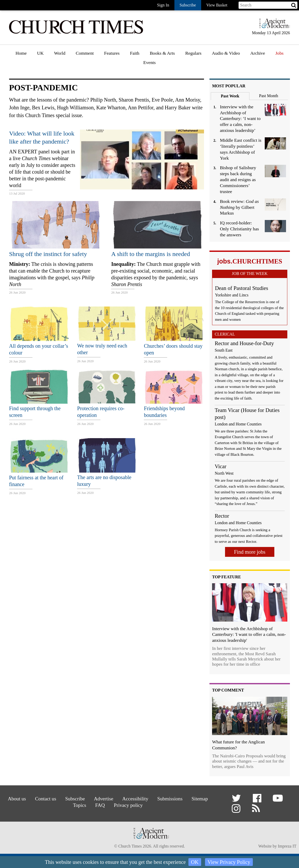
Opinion (84, 68)
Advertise (104, 799)
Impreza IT (287, 846)
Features (112, 53)
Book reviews (163, 68)
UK (40, 53)
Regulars (193, 53)
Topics (80, 805)
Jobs (279, 53)
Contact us (46, 799)
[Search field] (268, 5)
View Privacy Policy (229, 862)
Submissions (170, 799)
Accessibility (135, 799)
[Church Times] (76, 33)
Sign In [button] (163, 5)
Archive (258, 53)
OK (195, 862)
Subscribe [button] (188, 5)
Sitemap (200, 799)
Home (21, 53)
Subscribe (75, 799)
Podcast (219, 67)
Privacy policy (128, 805)
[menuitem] (21, 55)
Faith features (143, 68)
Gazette (193, 68)
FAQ (100, 805)
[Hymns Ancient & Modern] (273, 26)
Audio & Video (226, 53)
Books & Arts (162, 53)
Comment (85, 53)
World (60, 53)
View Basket (217, 5)
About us (17, 799)
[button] (237, 800)
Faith (135, 53)
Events (149, 62)
